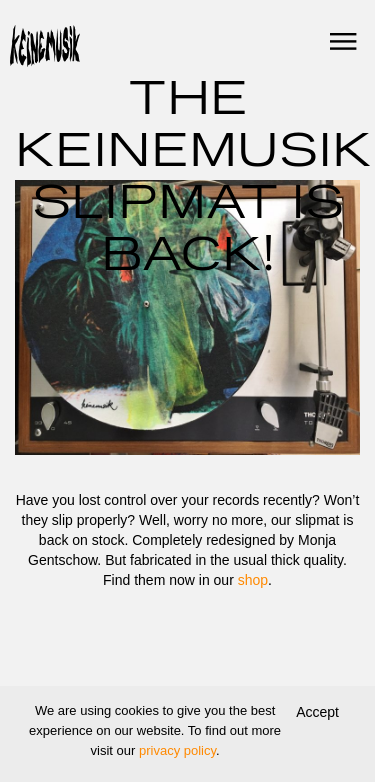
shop (253, 580)
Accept (317, 712)
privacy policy (177, 750)
